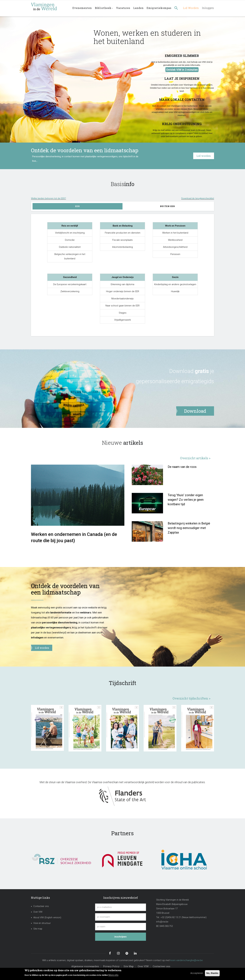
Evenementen (82, 8)
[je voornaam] (121, 917)
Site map (38, 929)
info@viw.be (162, 922)
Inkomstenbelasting (122, 247)
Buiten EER (167, 206)
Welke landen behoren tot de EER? (48, 198)
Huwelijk (175, 291)
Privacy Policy (111, 966)
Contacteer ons (41, 906)
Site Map (129, 966)
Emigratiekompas (159, 8)
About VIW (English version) (47, 918)
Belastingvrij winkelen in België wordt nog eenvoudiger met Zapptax (189, 528)
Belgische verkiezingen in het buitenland (70, 256)
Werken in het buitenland (175, 233)
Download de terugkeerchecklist (198, 198)
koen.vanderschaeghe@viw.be (187, 960)
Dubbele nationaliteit (70, 247)
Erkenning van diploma (122, 284)
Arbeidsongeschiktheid (175, 247)
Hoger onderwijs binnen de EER (123, 291)
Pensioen (175, 254)
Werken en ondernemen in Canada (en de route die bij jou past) (74, 537)
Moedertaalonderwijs (122, 299)
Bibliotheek (104, 8)
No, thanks (212, 973)
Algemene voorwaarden (85, 966)
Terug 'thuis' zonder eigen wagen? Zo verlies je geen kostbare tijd (186, 500)
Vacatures (123, 8)
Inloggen (208, 8)
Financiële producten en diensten (123, 233)
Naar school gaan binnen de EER (122, 306)
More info (113, 975)
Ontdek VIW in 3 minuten (182, 70)
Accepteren (197, 973)
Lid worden (190, 8)
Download (181, 371)
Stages (123, 313)
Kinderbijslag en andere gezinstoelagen (175, 284)
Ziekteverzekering (70, 291)
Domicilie (70, 240)
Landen (139, 8)
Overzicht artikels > (195, 458)
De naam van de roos (182, 467)
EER (78, 206)
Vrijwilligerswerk (122, 320)
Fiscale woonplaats (122, 240)
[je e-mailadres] (121, 907)
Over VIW (38, 912)
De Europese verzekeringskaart (70, 284)
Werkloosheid (175, 240)
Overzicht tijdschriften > (191, 698)
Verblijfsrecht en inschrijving (70, 233)
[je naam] (121, 927)
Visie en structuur (42, 923)
